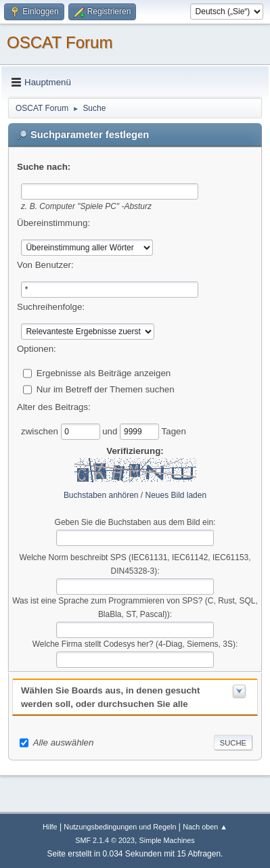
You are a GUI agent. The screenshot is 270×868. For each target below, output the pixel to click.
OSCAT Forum (60, 42)
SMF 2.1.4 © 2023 (105, 840)
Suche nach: (44, 167)
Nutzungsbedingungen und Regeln (120, 827)
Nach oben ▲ (205, 827)
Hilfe (50, 827)
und (111, 431)
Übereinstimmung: (53, 223)
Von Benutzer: (45, 265)
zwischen (41, 431)
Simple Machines (167, 840)
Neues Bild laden (176, 495)
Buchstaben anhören (101, 495)
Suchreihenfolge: (51, 307)
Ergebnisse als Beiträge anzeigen (104, 372)
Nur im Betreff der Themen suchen (106, 389)
